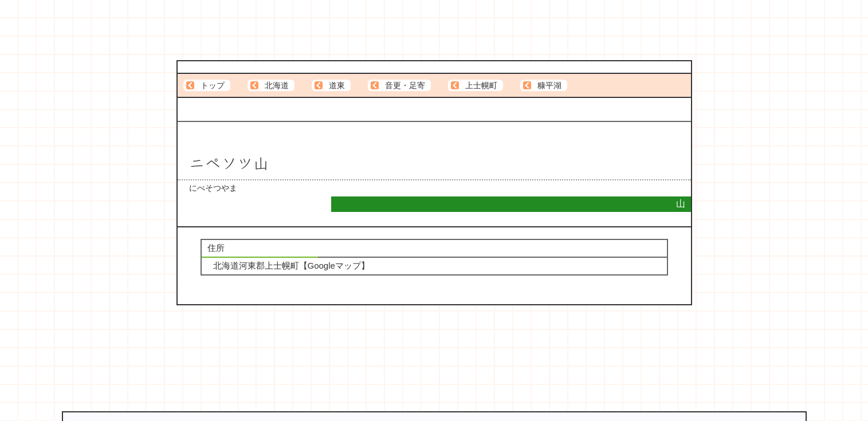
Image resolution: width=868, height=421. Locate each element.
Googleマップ (334, 265)
